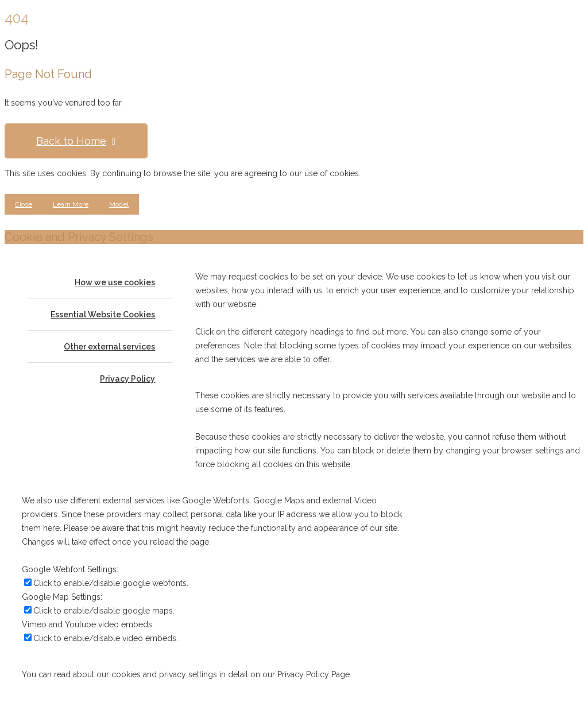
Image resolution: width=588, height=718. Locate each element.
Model (119, 204)
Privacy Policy (127, 379)
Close (24, 204)
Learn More (71, 204)
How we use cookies (115, 282)
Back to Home (76, 141)
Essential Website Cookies (103, 315)
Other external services (109, 347)
